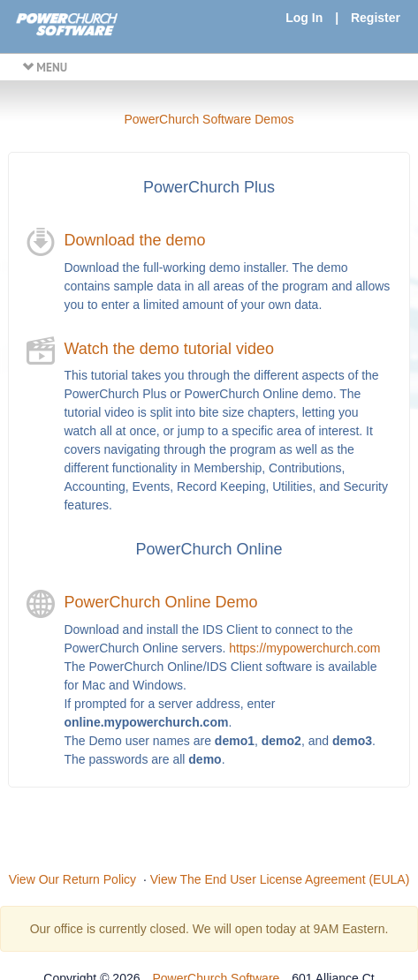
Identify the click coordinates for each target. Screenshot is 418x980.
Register (376, 18)
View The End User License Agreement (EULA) (280, 879)
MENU (45, 67)
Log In (304, 18)
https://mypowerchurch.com (304, 648)
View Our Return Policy (72, 879)
